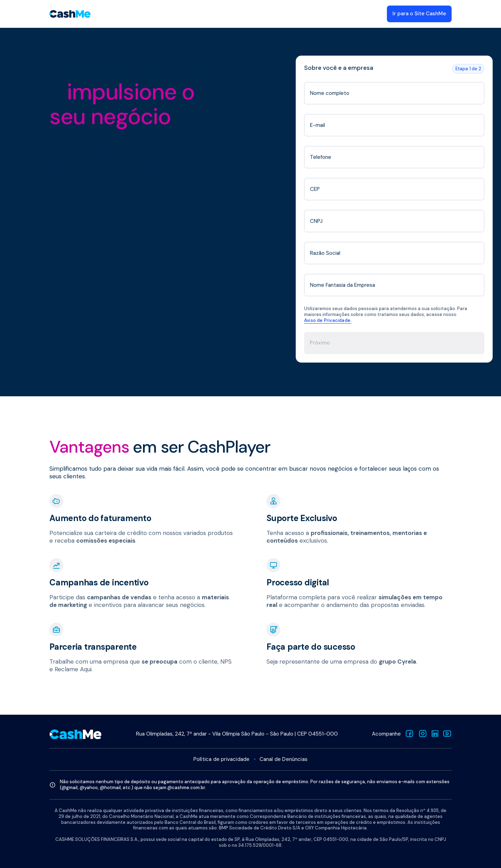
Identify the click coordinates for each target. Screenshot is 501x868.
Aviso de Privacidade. (328, 321)
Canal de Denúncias (284, 759)
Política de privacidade (222, 759)
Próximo (320, 343)
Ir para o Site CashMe (419, 14)
